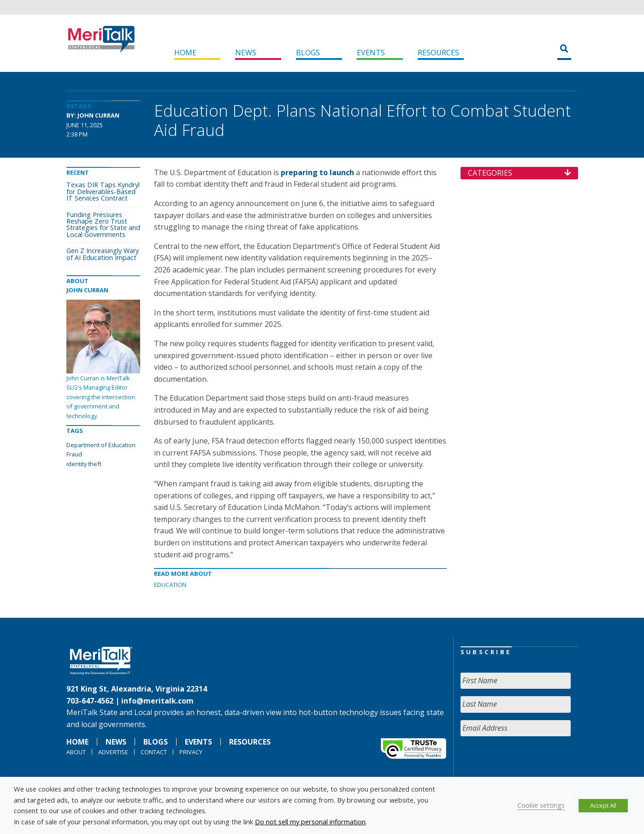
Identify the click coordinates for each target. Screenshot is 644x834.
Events (371, 53)
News (246, 53)
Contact (154, 752)
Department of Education (101, 445)
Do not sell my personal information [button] (310, 822)
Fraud (74, 454)
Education (170, 585)
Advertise (113, 752)
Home (185, 53)
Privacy (191, 752)
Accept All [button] (603, 805)
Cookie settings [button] (541, 805)
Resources (438, 53)
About (76, 752)
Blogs (308, 53)
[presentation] (531, 762)
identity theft (84, 464)
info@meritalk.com (157, 701)
